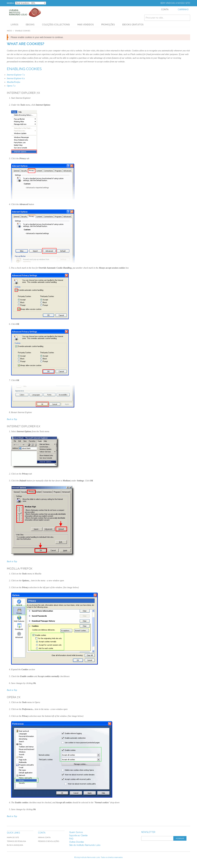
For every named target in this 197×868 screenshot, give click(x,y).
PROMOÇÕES (108, 25)
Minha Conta (44, 837)
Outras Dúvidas (77, 842)
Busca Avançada (15, 845)
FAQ (71, 839)
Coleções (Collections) (56, 25)
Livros (14, 25)
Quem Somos (76, 832)
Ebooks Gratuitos (133, 25)
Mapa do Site (13, 837)
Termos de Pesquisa (16, 841)
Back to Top (12, 419)
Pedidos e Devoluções (49, 841)
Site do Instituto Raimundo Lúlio (85, 845)
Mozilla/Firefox (14, 82)
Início (9, 31)
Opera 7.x (11, 86)
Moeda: (11, 3)
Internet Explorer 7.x (16, 75)
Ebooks (30, 25)
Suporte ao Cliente (78, 835)
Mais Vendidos (86, 25)
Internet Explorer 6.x (16, 78)
